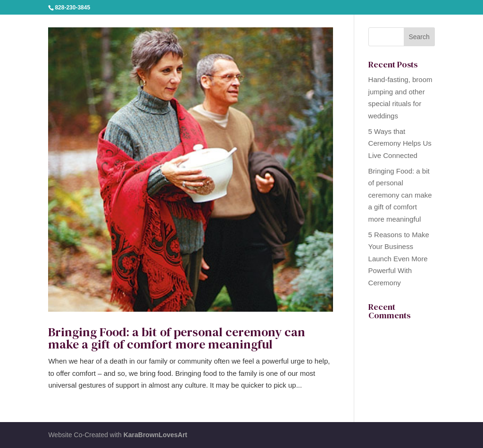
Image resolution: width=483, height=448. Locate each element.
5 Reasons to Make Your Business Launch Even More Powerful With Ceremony (399, 259)
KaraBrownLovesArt (155, 435)
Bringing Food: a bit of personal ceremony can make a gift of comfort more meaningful (177, 338)
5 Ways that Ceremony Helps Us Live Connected (400, 143)
